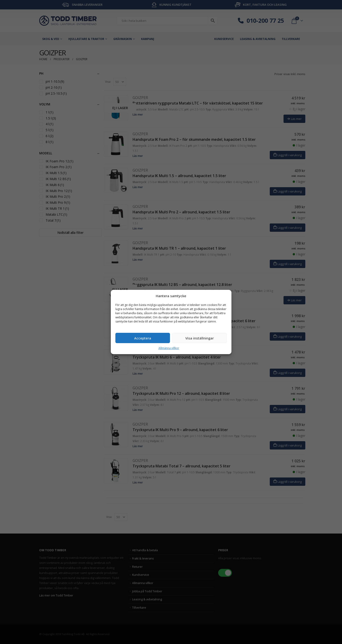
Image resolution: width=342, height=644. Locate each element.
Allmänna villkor (169, 348)
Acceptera (143, 338)
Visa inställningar (200, 338)
